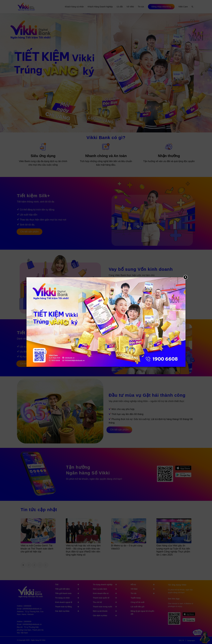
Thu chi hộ (106, 602)
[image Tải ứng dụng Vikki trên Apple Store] (184, 469)
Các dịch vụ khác (69, 611)
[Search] (192, 7)
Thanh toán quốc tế (106, 598)
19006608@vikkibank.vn (32, 609)
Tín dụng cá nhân (69, 598)
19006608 (27, 606)
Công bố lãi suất (138, 602)
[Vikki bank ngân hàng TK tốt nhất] (26, 7)
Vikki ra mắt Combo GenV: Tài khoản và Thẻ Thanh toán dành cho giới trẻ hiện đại (37, 549)
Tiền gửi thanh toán (69, 593)
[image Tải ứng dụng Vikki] (166, 475)
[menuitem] (74, 7)
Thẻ (69, 585)
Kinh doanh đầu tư (106, 593)
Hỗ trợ (144, 585)
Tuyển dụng (136, 598)
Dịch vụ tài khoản (106, 611)
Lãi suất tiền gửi (138, 607)
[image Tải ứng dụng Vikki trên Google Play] (184, 476)
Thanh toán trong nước (106, 607)
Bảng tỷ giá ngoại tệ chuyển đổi (143, 613)
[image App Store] (190, 615)
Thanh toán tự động (69, 607)
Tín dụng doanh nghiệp (106, 585)
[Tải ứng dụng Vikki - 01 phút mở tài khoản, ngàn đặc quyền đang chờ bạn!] (175, 620)
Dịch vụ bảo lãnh (106, 589)
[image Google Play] (190, 621)
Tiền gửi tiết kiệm (69, 589)
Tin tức (144, 593)
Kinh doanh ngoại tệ (69, 602)
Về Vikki (144, 589)
